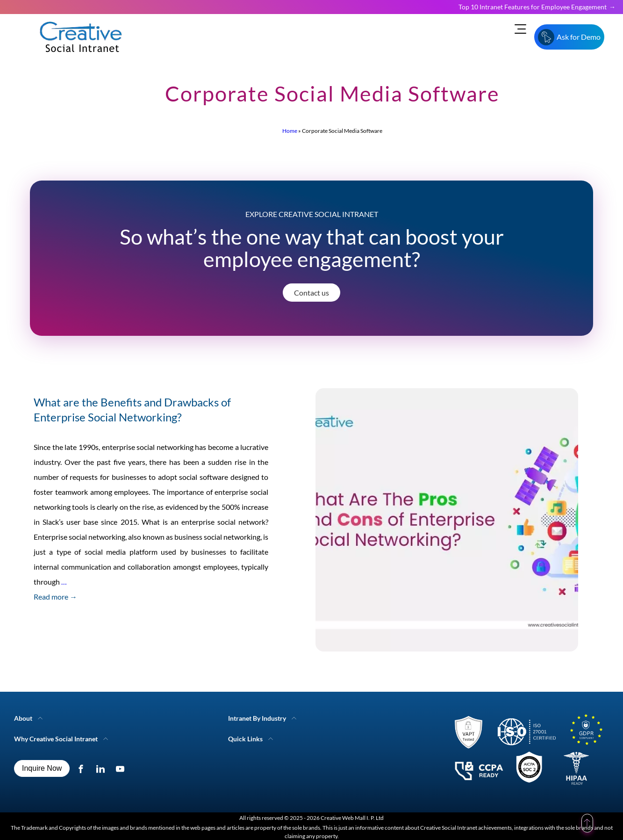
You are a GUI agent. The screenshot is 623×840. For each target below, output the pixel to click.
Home (290, 131)
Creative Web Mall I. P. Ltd (352, 818)
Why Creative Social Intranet (56, 739)
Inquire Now (42, 768)
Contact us (311, 293)
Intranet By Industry (257, 718)
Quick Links (245, 739)
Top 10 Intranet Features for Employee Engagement (533, 7)
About (23, 718)
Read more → (55, 597)
